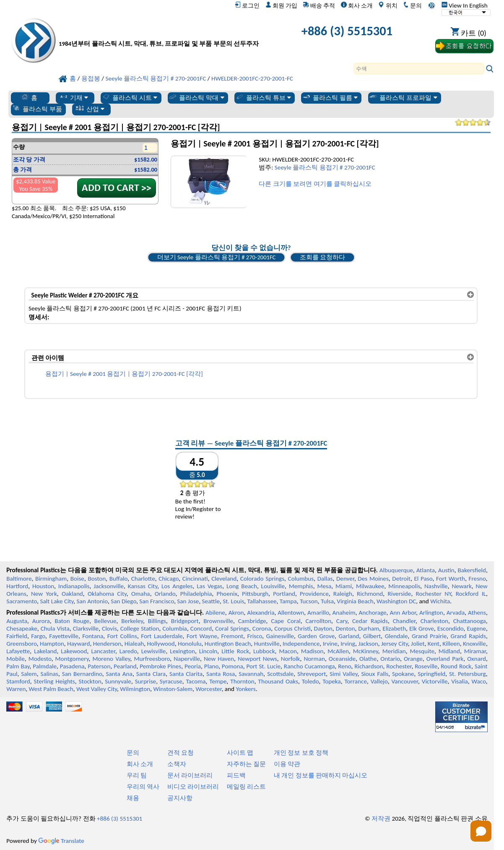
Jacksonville (109, 586)
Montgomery (72, 659)
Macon (288, 651)
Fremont (232, 636)
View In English (465, 5)
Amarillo (318, 613)
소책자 (177, 764)
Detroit (401, 579)
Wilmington (135, 689)
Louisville (273, 586)
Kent (434, 644)
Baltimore (19, 579)
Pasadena (72, 666)
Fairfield (17, 636)
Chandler (404, 621)
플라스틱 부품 (37, 109)
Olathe (368, 659)
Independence (301, 644)
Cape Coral (286, 621)
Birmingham (51, 579)
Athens (477, 613)
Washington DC (396, 601)
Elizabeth (394, 628)
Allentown (291, 613)
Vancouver (405, 681)
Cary (342, 621)
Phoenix (227, 594)
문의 (412, 5)
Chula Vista (55, 628)
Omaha (141, 594)
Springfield (431, 674)
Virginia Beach (355, 601)
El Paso (423, 579)
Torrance (356, 681)
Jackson (368, 644)
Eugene (476, 628)
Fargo (38, 636)
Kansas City (143, 586)
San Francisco (157, 601)
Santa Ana (119, 674)
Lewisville (154, 651)
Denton (346, 628)
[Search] (419, 69)
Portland (284, 594)
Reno (344, 666)
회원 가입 (281, 5)
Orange (413, 659)
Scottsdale (280, 674)
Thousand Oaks (278, 681)
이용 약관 (287, 764)
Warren (16, 689)
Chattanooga (470, 621)
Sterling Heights (55, 681)
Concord (201, 628)
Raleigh (343, 594)
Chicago (169, 579)
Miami (344, 586)
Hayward (78, 644)
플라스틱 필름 (330, 97)
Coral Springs (232, 628)
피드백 (236, 775)
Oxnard (477, 659)
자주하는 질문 (246, 764)
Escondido (451, 628)
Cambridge (252, 621)
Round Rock (456, 666)
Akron (236, 613)
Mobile (16, 659)
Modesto (40, 659)
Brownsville (218, 621)
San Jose (188, 601)
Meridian (394, 651)
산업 (90, 109)
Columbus (301, 579)
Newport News (257, 659)
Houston (43, 586)
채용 (133, 798)
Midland (449, 651)
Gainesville (280, 636)
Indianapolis (74, 586)
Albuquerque (396, 570)
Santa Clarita (186, 674)
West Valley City (97, 689)
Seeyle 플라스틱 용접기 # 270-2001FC (325, 167)
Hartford (17, 586)
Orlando (165, 594)
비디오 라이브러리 (193, 787)
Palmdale (45, 666)
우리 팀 (137, 775)
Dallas (325, 579)
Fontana (93, 636)
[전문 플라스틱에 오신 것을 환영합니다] (159, 33)
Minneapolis (404, 586)
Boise (77, 579)
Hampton (52, 644)
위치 (388, 5)
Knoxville (474, 644)
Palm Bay (18, 666)
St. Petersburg (468, 674)
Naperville (187, 659)
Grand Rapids (468, 636)
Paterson (99, 666)
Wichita (440, 601)
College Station (140, 628)
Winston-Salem (173, 689)
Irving (348, 644)
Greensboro (21, 644)
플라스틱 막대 (196, 97)
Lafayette (18, 651)
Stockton (90, 681)
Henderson (107, 644)
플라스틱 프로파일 (403, 97)
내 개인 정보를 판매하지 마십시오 (321, 775)
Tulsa (327, 601)
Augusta (17, 621)
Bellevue (105, 621)
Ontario (390, 659)
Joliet (418, 644)
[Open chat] (481, 831)
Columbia (174, 628)
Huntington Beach (228, 644)
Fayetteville (64, 636)
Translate (61, 841)
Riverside (399, 594)
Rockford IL (471, 594)
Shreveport (312, 674)
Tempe (218, 681)
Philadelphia (196, 594)
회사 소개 (357, 5)
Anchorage (373, 613)
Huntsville (267, 644)
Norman (314, 659)
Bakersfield (472, 570)
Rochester (399, 666)
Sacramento (22, 601)
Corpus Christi (292, 628)
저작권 (381, 819)
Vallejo (379, 681)
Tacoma (196, 681)
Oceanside (342, 659)
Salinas (49, 674)
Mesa (325, 586)
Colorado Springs (262, 579)
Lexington (182, 651)
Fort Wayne (202, 636)
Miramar (475, 651)
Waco (479, 681)
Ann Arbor (403, 613)
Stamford (18, 681)
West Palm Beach (51, 689)
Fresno (477, 579)
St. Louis (233, 601)
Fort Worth (451, 579)
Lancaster (103, 651)
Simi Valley (343, 674)
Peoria (193, 666)
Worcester (208, 689)
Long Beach (242, 586)
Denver (345, 579)
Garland (349, 636)
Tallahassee (262, 601)
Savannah (251, 674)
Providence (314, 594)
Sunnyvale (118, 681)
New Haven (219, 659)
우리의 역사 (143, 787)
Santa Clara (151, 674)
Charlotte (143, 579)
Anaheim (344, 613)
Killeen (451, 644)
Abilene (215, 613)
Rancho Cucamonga (309, 666)
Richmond (370, 594)
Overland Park (445, 659)
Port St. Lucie (264, 666)
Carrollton (318, 621)
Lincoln (208, 651)
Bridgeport (185, 621)
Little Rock (235, 651)
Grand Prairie (429, 636)
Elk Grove (422, 628)
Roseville (426, 666)
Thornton (242, 681)
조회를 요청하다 (322, 257)
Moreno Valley (111, 659)
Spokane (403, 674)
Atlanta (426, 570)
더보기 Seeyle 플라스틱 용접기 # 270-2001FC (217, 257)
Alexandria (261, 613)
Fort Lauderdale (162, 636)
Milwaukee (370, 586)
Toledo (310, 681)
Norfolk (291, 659)
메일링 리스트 (246, 787)
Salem (29, 674)
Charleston (434, 621)
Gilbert (372, 636)
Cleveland (224, 579)
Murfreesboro (152, 659)
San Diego (123, 601)
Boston (97, 579)
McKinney (366, 651)
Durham (369, 628)
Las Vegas (209, 586)
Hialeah (134, 644)
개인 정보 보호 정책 (301, 753)
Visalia (460, 681)
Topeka (332, 681)
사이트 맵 (240, 753)
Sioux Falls (375, 674)
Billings (157, 621)
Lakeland (45, 651)
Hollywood (161, 644)
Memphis (301, 586)
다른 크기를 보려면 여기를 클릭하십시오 (315, 184)
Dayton (323, 628)
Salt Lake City (57, 601)
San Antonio (92, 601)
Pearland (125, 666)
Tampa (288, 601)
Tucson (309, 601)
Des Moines (373, 579)
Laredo (128, 651)
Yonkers (246, 689)
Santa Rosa (221, 674)
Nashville (436, 586)
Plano (211, 666)
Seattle (211, 601)
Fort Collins (122, 636)
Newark (461, 586)
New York (44, 594)
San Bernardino (82, 674)
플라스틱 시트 (130, 97)
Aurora (41, 621)
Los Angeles (177, 586)
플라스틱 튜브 (263, 97)
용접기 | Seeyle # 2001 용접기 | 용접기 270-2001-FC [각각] (124, 374)
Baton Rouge (72, 621)
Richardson (369, 666)
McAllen (338, 651)
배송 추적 (319, 5)
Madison (312, 651)
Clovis (109, 628)
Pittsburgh (255, 594)
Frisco (255, 636)
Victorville (435, 681)
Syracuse (171, 681)
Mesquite (422, 651)
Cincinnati (195, 579)
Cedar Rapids (370, 621)
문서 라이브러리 (190, 775)
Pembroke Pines (160, 666)
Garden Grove (316, 636)
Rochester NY (434, 594)
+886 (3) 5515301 (347, 31)
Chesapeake (22, 628)
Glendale (396, 636)
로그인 (247, 5)
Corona (262, 628)
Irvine (330, 644)
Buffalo (118, 579)
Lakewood (74, 651)
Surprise (146, 681)
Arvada (456, 613)
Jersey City (395, 644)
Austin (446, 570)
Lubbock (264, 651)
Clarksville (86, 628)
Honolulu (190, 644)
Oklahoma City (107, 594)
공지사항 (180, 798)
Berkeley (132, 621)
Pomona (233, 666)
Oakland (72, 594)
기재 (74, 97)
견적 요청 (181, 753)
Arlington (431, 613)
